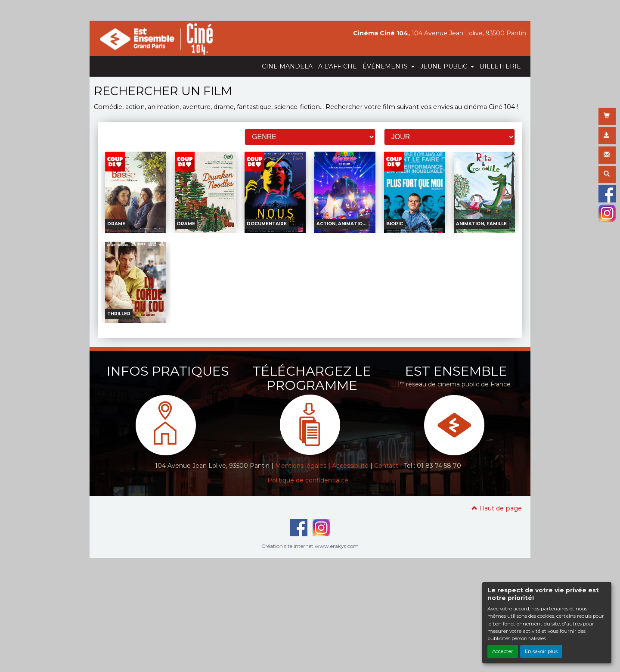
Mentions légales (301, 466)
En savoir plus (541, 651)
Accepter (503, 651)
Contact (386, 466)
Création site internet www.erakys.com (310, 546)
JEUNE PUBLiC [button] (445, 66)
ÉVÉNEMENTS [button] (386, 66)
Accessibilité (350, 466)
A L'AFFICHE (338, 66)
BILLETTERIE (500, 66)
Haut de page (497, 508)
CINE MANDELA (287, 66)
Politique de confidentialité (308, 480)
